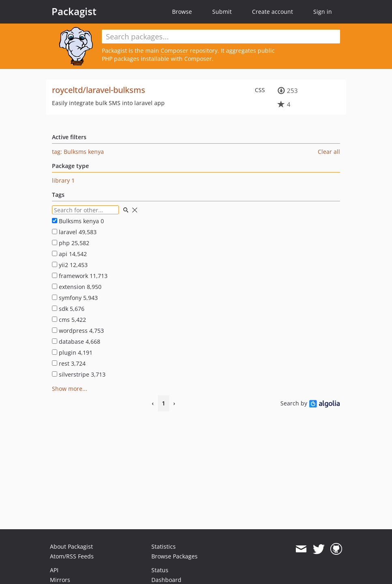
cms (69, 320)
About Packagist (71, 546)
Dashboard (166, 580)
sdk (68, 309)
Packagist (74, 11)
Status (160, 570)
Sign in (323, 12)
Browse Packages (174, 556)
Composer (174, 51)
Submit (222, 12)
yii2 (70, 265)
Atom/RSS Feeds (72, 556)
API (54, 570)
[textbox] (221, 37)
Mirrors (60, 580)
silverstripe (79, 374)
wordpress (78, 331)
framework (80, 276)
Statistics (164, 546)
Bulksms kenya (78, 221)
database (76, 342)
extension (77, 287)
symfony (75, 298)
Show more (67, 389)
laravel (74, 232)
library (63, 180)
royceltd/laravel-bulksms (99, 90)
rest (69, 363)
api (69, 254)
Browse (182, 12)
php (71, 243)
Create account (272, 12)
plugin (72, 352)
